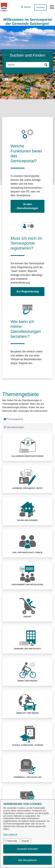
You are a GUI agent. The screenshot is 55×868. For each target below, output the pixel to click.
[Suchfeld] (25, 65)
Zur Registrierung (27, 291)
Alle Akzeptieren (27, 860)
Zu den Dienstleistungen (27, 206)
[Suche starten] (46, 65)
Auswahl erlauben (27, 849)
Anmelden (40, 7)
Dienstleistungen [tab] (14, 427)
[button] (26, 6)
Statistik (25, 841)
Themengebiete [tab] (13, 419)
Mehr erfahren (10, 834)
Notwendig (12, 841)
